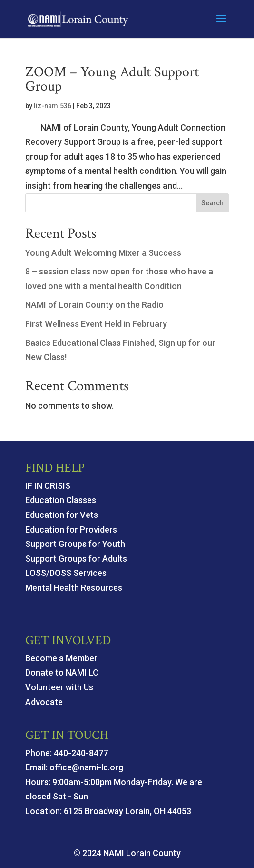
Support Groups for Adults (76, 559)
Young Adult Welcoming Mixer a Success (103, 253)
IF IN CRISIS (48, 486)
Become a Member (61, 658)
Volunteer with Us (59, 687)
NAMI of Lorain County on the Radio (94, 305)
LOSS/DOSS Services (66, 573)
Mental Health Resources (74, 588)
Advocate (44, 702)
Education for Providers (71, 530)
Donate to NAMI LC (62, 672)
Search (212, 203)
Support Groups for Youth (75, 544)
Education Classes (61, 500)
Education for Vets (62, 515)
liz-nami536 (53, 106)
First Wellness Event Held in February (96, 324)
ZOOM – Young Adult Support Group (112, 79)
